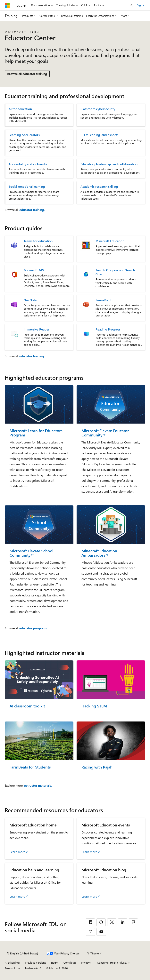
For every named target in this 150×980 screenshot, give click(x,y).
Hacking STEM (94, 706)
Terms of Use (12, 968)
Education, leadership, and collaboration (109, 164)
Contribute (70, 963)
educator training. (32, 210)
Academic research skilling (99, 187)
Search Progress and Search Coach (115, 272)
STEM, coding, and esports (99, 135)
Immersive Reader (37, 329)
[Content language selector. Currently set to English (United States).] (23, 953)
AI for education (20, 109)
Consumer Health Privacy (112, 963)
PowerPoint (104, 300)
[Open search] (132, 5)
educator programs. (33, 628)
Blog (53, 963)
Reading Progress (108, 329)
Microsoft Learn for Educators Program (36, 433)
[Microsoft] (7, 5)
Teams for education (38, 241)
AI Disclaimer (12, 963)
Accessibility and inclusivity (28, 164)
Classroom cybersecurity (98, 109)
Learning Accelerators (24, 135)
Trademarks (32, 968)
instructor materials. (38, 785)
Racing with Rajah (97, 767)
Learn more (17, 852)
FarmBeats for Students (30, 767)
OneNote (30, 300)
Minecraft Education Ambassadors (99, 553)
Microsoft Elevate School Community (31, 553)
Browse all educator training (27, 74)
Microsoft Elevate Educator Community (105, 433)
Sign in (141, 5)
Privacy (85, 963)
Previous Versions (35, 963)
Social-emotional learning (27, 187)
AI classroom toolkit (27, 706)
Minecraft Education (110, 241)
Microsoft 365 (34, 270)
